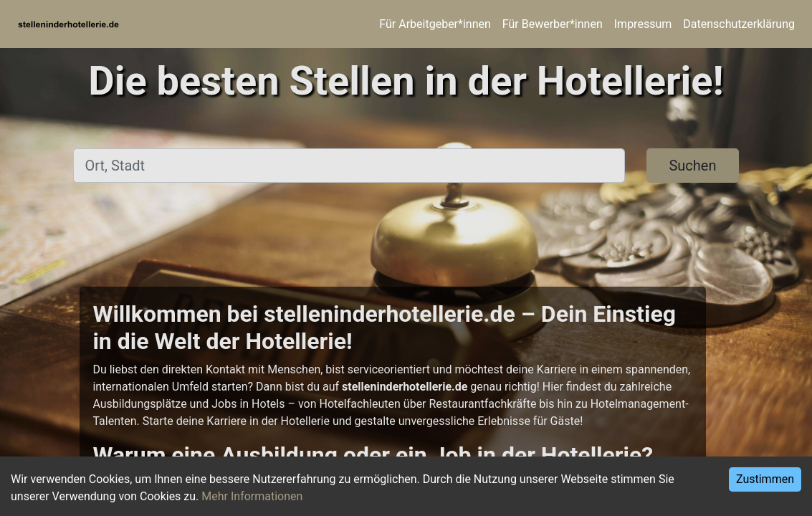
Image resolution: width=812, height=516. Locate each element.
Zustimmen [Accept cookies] (765, 479)
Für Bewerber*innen (553, 24)
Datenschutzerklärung (739, 24)
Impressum (643, 24)
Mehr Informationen (252, 496)
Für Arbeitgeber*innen (435, 24)
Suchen (692, 166)
